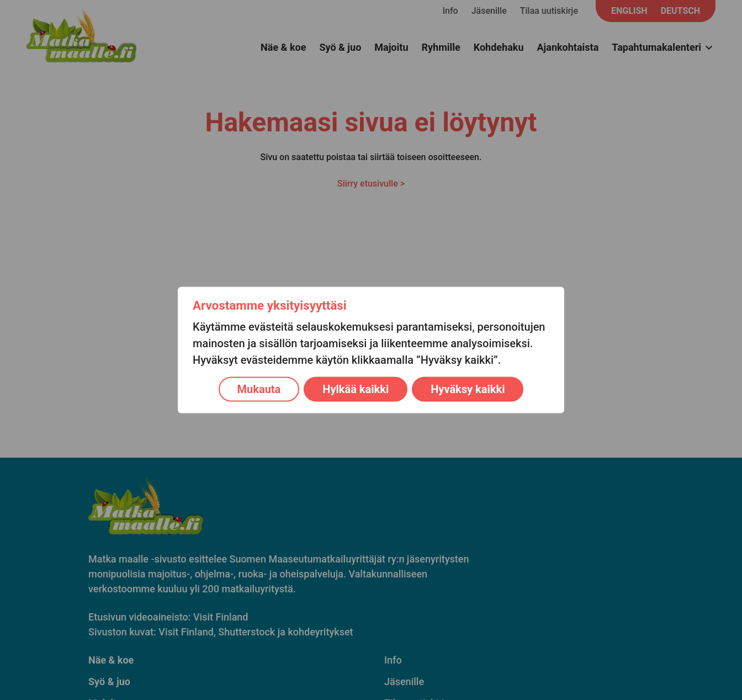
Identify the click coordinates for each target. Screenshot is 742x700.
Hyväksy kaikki (468, 389)
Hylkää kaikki (356, 389)
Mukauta (259, 389)
